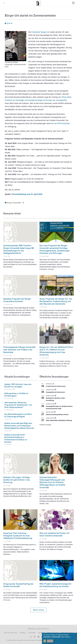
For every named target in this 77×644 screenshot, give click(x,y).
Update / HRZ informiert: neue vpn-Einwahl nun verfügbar (18, 385)
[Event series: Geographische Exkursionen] (55, 390)
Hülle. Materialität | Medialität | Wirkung (59, 420)
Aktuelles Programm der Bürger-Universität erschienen (17, 300)
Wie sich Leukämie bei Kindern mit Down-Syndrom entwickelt (54, 534)
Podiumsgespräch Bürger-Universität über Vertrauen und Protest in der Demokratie (19, 350)
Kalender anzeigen (45, 425)
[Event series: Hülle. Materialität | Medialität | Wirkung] (55, 418)
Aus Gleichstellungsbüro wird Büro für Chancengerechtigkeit (18, 415)
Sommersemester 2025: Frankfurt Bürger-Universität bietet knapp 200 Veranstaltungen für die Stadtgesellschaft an (19, 249)
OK (45, 641)
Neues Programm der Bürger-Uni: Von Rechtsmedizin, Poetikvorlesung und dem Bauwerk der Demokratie (56, 301)
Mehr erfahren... (66, 637)
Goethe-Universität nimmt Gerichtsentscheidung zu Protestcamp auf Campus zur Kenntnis (16, 438)
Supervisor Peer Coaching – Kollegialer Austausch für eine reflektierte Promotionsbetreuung (18, 536)
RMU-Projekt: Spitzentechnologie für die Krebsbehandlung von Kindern (55, 585)
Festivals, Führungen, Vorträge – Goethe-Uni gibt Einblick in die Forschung (17, 480)
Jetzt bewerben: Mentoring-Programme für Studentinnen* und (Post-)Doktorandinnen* (18, 405)
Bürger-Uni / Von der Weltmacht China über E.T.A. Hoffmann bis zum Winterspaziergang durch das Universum (56, 351)
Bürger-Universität (14, 203)
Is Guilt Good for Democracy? (56, 386)
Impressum (39, 640)
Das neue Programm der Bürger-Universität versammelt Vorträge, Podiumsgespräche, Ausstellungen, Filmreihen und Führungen (55, 249)
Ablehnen (50, 641)
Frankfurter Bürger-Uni (41, 32)
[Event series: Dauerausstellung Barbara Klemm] (55, 412)
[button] (38, 610)
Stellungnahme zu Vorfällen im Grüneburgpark (16, 395)
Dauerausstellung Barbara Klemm (57, 415)
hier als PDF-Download (60, 123)
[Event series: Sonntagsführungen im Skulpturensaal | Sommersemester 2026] (55, 404)
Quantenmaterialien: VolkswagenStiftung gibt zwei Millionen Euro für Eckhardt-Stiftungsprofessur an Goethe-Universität (53, 482)
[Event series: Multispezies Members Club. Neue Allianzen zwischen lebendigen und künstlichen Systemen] (55, 396)
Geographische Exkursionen (55, 392)
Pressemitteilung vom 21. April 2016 (27, 194)
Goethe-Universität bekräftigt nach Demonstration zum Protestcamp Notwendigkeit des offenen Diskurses (19, 426)
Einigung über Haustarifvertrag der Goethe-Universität (18, 585)
